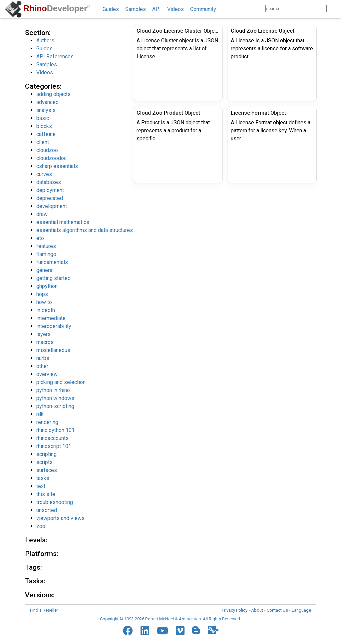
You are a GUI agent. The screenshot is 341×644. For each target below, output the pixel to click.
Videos (175, 9)
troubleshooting (55, 502)
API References (55, 56)
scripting (46, 454)
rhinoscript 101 (54, 446)
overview (47, 374)
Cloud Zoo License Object (263, 31)
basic (43, 118)
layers (43, 334)
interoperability (54, 326)
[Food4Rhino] (213, 630)
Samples (136, 9)
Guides (111, 9)
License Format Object (258, 113)
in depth (46, 310)
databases (49, 182)
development (52, 206)
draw (42, 214)
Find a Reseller (44, 610)
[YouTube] (163, 631)
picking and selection (61, 382)
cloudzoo (47, 150)
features (46, 246)
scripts (44, 462)
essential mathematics (63, 222)
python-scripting (55, 406)
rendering (47, 422)
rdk (40, 414)
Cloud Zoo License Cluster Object (178, 31)
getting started (53, 278)
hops (42, 294)
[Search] (333, 8)
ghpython (47, 286)
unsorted (47, 510)
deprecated (50, 198)
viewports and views (60, 518)
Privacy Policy (235, 610)
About (257, 610)
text (41, 486)
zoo (41, 526)
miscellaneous (53, 350)
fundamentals (52, 262)
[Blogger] (196, 630)
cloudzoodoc (51, 158)
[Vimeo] (180, 631)
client (43, 142)
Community (203, 9)
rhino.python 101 (55, 430)
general (45, 270)
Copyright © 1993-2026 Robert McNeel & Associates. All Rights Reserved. (170, 619)
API (157, 9)
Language (301, 610)
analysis (46, 110)
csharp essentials (57, 166)
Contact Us (277, 610)
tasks (43, 478)
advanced (47, 102)
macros (45, 342)
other (42, 366)
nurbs (43, 358)
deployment (50, 190)
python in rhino (53, 390)
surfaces (47, 470)
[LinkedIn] (145, 631)
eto (40, 238)
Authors (45, 40)
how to (44, 302)
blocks (44, 126)
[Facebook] (128, 631)
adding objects (53, 94)
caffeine (46, 134)
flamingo (46, 254)
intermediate (51, 318)
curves (44, 174)
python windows (55, 398)
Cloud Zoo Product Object (168, 113)
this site (46, 494)
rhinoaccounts (52, 438)
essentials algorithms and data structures (85, 230)
